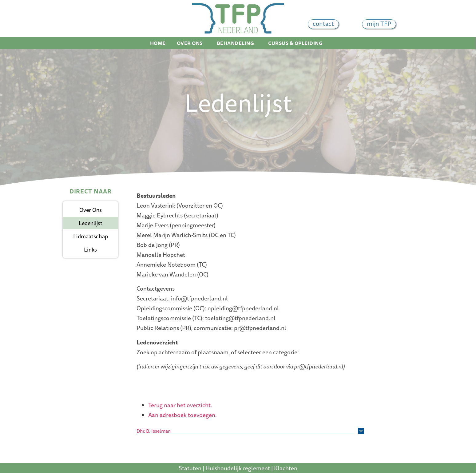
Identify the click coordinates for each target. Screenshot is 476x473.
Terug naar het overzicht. (180, 405)
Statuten (190, 468)
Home (158, 43)
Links (90, 249)
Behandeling (237, 43)
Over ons (191, 43)
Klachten (286, 468)
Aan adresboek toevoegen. (182, 415)
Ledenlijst (91, 223)
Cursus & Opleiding (297, 43)
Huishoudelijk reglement (238, 468)
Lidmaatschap (91, 236)
